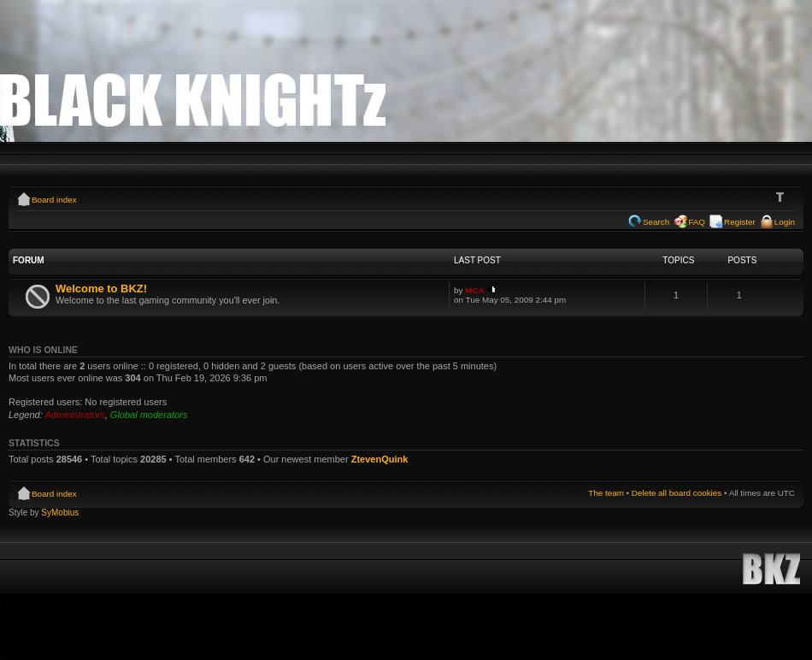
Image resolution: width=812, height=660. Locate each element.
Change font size (783, 197)
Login (785, 222)
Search (656, 222)
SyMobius (60, 513)
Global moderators (149, 415)
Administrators (74, 415)
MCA (475, 290)
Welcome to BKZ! (101, 289)
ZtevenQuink (380, 459)
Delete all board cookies (677, 493)
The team (606, 493)
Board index (54, 200)
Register (740, 222)
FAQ (697, 222)
